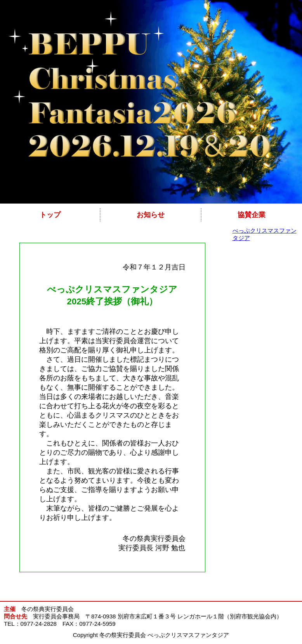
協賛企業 (252, 215)
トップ (50, 215)
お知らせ (151, 215)
